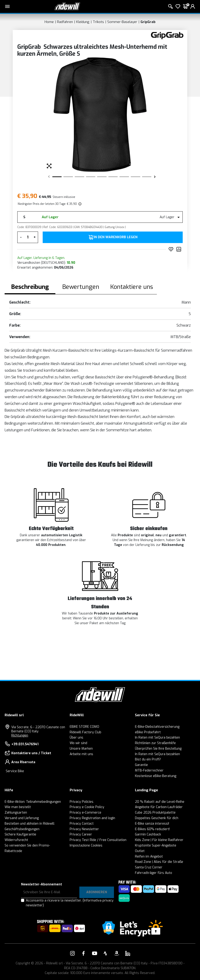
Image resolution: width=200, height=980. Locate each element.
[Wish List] (178, 6)
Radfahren (65, 22)
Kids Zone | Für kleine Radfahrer (159, 840)
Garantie (141, 765)
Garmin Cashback (148, 834)
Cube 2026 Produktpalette (155, 813)
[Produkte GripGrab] (167, 35)
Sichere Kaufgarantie (20, 834)
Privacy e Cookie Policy (87, 807)
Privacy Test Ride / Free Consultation (98, 840)
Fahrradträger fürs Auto (154, 873)
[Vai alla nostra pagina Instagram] (72, 953)
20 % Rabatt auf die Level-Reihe (160, 802)
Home (49, 22)
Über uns (76, 738)
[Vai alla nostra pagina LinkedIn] (128, 953)
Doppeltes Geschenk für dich (157, 818)
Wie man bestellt (18, 807)
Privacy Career (81, 834)
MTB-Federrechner (149, 770)
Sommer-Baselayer (122, 22)
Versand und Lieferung (22, 818)
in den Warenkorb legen (116, 237)
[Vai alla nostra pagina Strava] (105, 953)
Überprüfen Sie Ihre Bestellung (158, 749)
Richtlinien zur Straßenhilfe (155, 743)
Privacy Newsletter (84, 829)
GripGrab (148, 22)
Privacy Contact (82, 824)
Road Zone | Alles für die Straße (159, 862)
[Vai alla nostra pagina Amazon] (116, 953)
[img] (80, 204)
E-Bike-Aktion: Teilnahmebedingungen (33, 802)
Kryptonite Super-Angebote (156, 845)
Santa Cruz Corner (149, 867)
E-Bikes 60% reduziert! (152, 829)
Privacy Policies (82, 802)
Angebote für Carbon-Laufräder (159, 807)
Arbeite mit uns (81, 754)
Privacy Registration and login (92, 818)
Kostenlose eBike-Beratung (156, 776)
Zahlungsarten (16, 813)
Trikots (98, 22)
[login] (193, 6)
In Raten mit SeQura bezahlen (157, 738)
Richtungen (20, 735)
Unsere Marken (81, 749)
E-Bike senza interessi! (152, 824)
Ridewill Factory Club (85, 732)
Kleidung (83, 22)
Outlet (140, 851)
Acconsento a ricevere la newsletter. (70, 903)
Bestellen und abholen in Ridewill (30, 824)
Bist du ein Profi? (148, 759)
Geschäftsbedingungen (22, 829)
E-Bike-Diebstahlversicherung (157, 727)
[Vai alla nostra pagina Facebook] (84, 953)
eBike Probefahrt (148, 732)
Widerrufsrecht (16, 840)
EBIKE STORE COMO (84, 727)
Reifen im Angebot (149, 857)
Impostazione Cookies (86, 845)
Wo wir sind (78, 743)
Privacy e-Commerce (85, 813)
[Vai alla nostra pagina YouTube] (95, 953)
